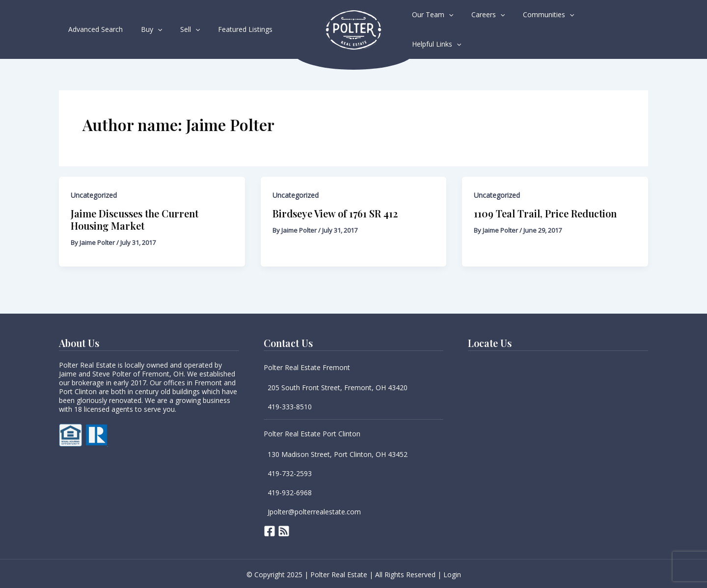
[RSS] (284, 530)
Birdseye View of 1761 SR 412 (335, 212)
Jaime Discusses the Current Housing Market (135, 218)
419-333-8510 (290, 406)
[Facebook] (270, 530)
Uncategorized (94, 194)
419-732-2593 (290, 472)
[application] (151, 29)
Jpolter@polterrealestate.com (314, 511)
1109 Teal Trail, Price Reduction (545, 212)
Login (452, 574)
